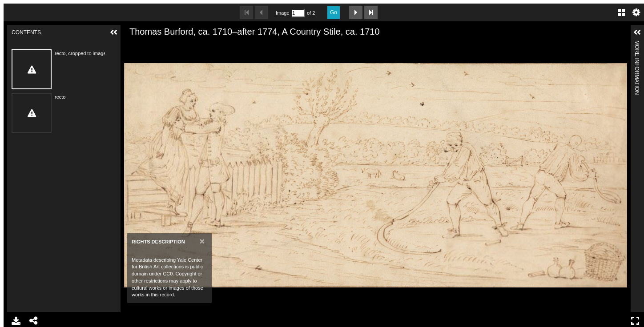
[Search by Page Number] (298, 13)
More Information (637, 44)
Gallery (621, 12)
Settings (636, 12)
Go (334, 12)
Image (282, 13)
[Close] (202, 241)
